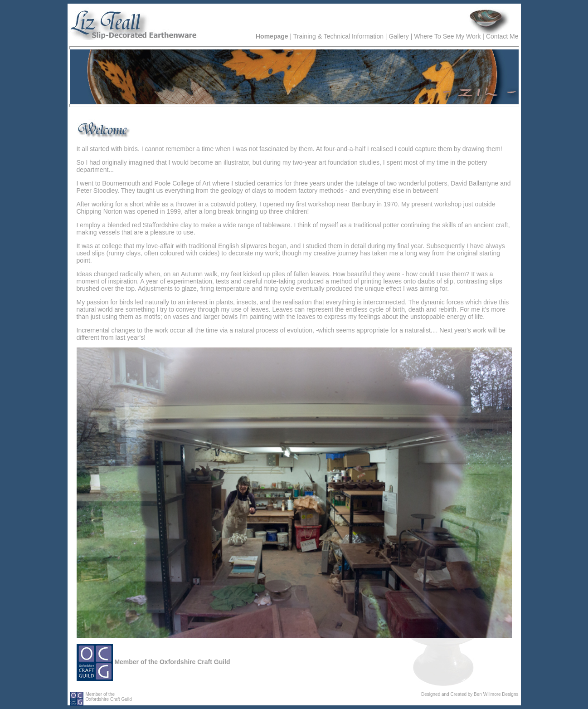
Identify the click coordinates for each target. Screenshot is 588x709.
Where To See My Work (447, 36)
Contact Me (502, 36)
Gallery (398, 36)
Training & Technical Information (338, 36)
